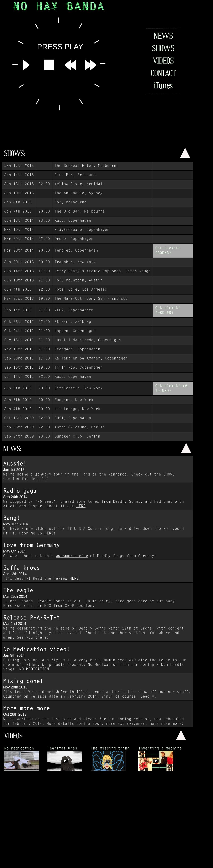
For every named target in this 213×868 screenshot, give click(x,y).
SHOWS (163, 48)
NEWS (163, 36)
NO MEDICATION (34, 670)
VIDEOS (163, 61)
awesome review (72, 556)
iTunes (163, 86)
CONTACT (163, 73)
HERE (81, 506)
